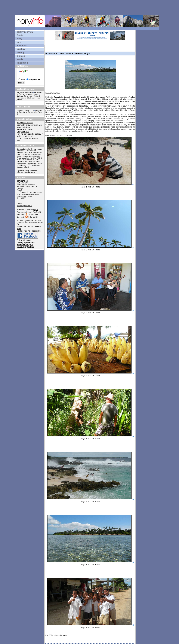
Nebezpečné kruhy (23, 149)
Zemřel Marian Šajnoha (32, 156)
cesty (19, 39)
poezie (23, 98)
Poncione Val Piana (35, 112)
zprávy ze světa (25, 32)
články (20, 35)
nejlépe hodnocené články (26, 173)
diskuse (21, 56)
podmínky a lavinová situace (29, 125)
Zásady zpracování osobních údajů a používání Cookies (26, 245)
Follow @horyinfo (24, 240)
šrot (31, 96)
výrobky (21, 49)
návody (20, 52)
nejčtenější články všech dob (27, 171)
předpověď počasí (25, 123)
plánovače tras (23, 127)
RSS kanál (32, 214)
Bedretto (22, 112)
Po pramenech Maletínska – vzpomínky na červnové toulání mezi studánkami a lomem (29, 152)
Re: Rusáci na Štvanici (25, 92)
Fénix (26, 96)
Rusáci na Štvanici (33, 94)
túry (19, 42)
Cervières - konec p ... (24, 110)
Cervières (39, 110)
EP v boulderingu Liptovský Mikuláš (28, 166)
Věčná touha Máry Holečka (26, 158)
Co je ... (20, 138)
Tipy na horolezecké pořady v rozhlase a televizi (30, 135)
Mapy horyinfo (23, 132)
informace (22, 46)
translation (22, 63)
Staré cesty (31, 98)
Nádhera (20, 96)
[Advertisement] (88, 7)
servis (20, 59)
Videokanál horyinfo (25, 129)
